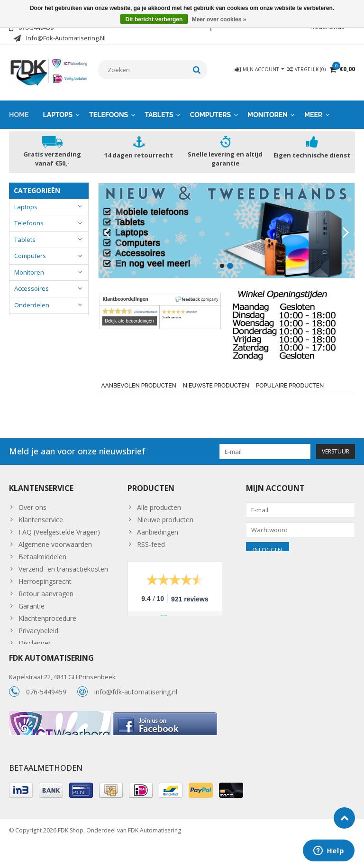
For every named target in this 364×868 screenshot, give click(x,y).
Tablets (159, 114)
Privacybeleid (38, 630)
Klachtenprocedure (47, 618)
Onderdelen (32, 305)
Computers (210, 114)
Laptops (58, 114)
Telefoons (109, 114)
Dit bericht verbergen (154, 19)
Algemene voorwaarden (55, 544)
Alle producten (159, 507)
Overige (26, 321)
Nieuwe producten (165, 519)
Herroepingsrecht (45, 581)
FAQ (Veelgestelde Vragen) (59, 531)
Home (19, 114)
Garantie (32, 605)
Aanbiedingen (158, 531)
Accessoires (32, 288)
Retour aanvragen (46, 593)
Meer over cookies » (219, 19)
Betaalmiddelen (42, 556)
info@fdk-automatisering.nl (136, 710)
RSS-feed (151, 544)
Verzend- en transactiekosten (63, 568)
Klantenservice (41, 519)
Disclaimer (35, 642)
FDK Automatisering (155, 856)
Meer (313, 114)
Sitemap (31, 655)
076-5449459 (46, 710)
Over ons (32, 507)
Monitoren (268, 114)
